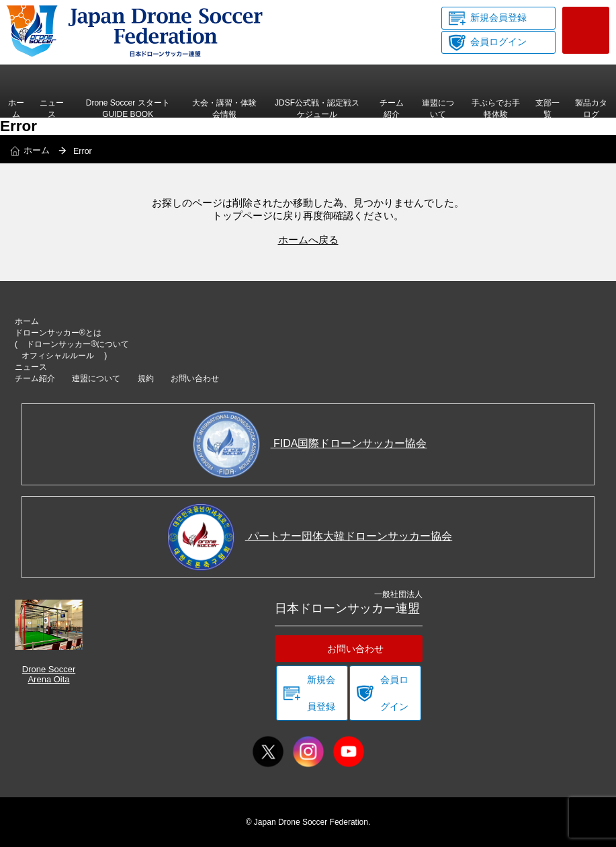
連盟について (438, 108)
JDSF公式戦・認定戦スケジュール (317, 108)
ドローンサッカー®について (78, 344)
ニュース (52, 108)
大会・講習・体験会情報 (224, 108)
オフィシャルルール (58, 356)
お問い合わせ (586, 30)
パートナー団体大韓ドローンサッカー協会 (310, 536)
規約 (146, 378)
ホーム (16, 108)
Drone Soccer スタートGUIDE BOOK (128, 108)
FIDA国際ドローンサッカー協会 (310, 443)
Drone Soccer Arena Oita (49, 642)
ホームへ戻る (308, 240)
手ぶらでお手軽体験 (496, 108)
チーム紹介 (392, 108)
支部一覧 (547, 108)
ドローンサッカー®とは (58, 333)
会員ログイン (498, 42)
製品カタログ (591, 109)
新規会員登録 (498, 17)
